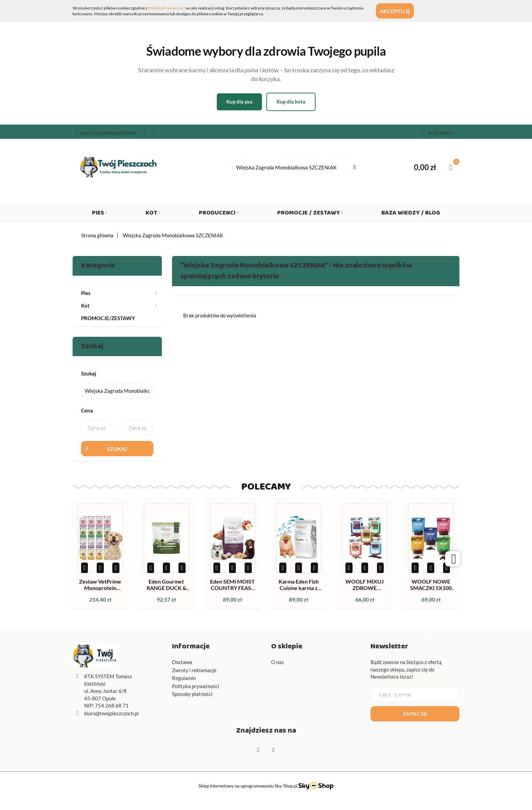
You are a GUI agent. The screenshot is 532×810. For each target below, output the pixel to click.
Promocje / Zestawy (310, 214)
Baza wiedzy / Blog (411, 214)
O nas (278, 662)
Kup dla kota (291, 102)
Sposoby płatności (192, 694)
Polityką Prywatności (167, 8)
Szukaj (117, 449)
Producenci (218, 214)
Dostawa (182, 662)
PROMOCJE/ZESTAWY (108, 318)
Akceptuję (401, 11)
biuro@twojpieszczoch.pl (111, 713)
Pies (99, 214)
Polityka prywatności (196, 686)
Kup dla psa (239, 102)
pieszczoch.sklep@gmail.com (106, 133)
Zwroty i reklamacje (194, 670)
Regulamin (184, 678)
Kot (153, 214)
